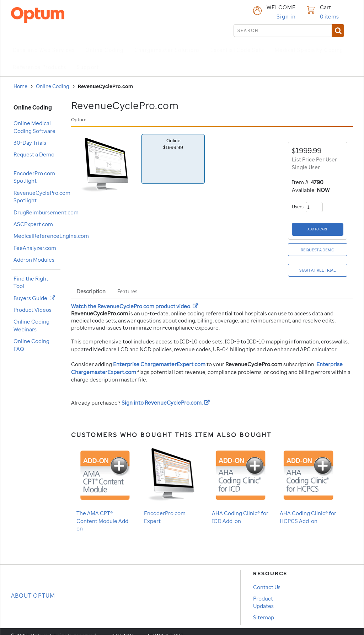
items (329, 16)
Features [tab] (127, 284)
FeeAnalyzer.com (35, 248)
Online (173, 144)
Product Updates (263, 595)
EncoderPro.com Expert (173, 477)
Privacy (122, 628)
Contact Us (267, 580)
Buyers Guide (34, 298)
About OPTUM (33, 588)
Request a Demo (34, 154)
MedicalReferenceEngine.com (51, 236)
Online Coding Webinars (31, 325)
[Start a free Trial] (318, 264)
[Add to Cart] (318, 228)
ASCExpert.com (33, 224)
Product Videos (33, 310)
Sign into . (165, 395)
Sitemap (264, 610)
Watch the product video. (135, 299)
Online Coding (53, 86)
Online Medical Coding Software (34, 127)
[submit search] (289, 31)
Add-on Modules (34, 260)
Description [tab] (91, 284)
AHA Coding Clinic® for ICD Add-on (240, 477)
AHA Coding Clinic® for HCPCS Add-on (308, 477)
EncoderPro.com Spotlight (34, 177)
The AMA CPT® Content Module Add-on (105, 481)
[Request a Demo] (318, 246)
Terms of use (165, 628)
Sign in (286, 16)
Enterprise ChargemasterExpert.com (159, 357)
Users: (307, 207)
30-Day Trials (30, 143)
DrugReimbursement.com (46, 212)
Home (20, 86)
